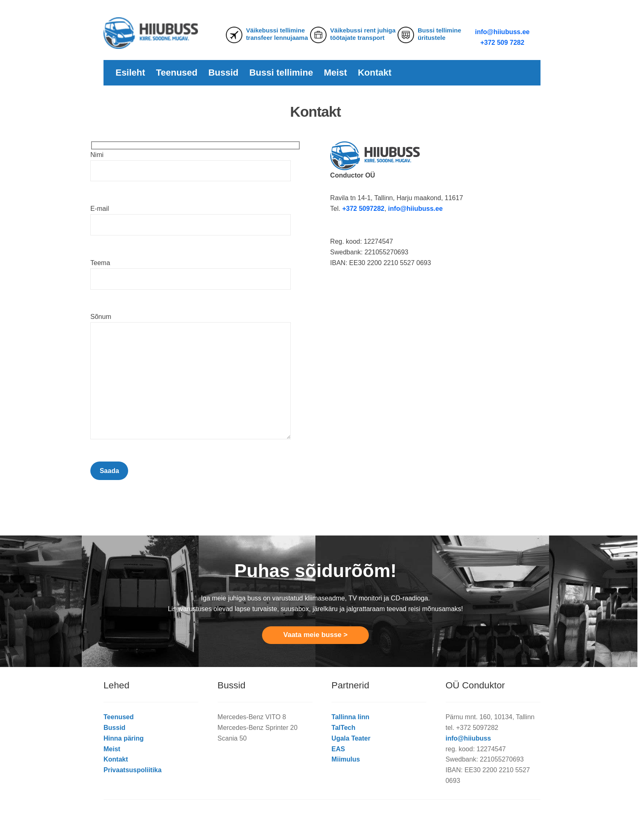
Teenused (177, 73)
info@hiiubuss (468, 738)
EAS (338, 749)
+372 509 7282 (502, 43)
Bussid (223, 73)
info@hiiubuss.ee (503, 32)
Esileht (130, 73)
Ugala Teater (351, 738)
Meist (336, 73)
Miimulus (346, 759)
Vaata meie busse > (315, 635)
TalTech (343, 728)
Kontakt (375, 73)
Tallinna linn (350, 717)
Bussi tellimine (281, 73)
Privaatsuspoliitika (132, 770)
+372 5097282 (363, 209)
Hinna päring (124, 738)
